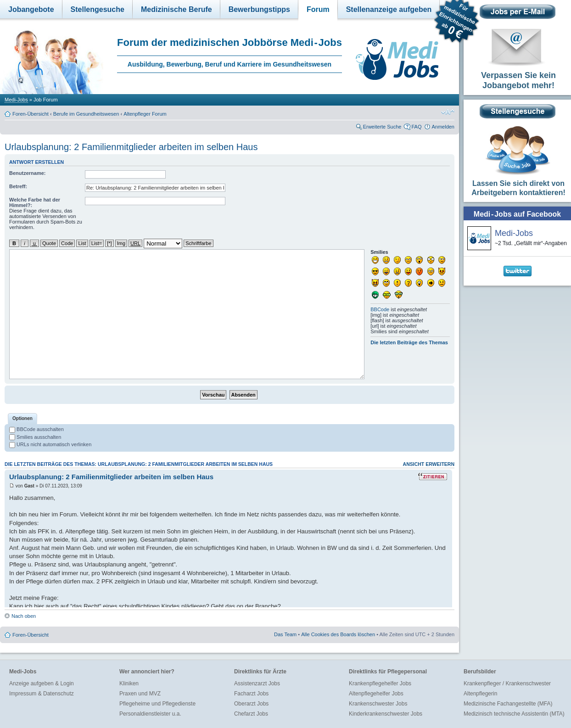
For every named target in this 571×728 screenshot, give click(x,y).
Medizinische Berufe (176, 9)
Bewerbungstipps (259, 9)
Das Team (285, 634)
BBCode (380, 309)
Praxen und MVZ (140, 694)
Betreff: (18, 186)
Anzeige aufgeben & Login (42, 683)
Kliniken (129, 683)
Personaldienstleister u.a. (150, 714)
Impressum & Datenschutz (42, 694)
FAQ (416, 127)
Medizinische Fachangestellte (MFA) (508, 704)
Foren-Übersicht (31, 114)
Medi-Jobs (16, 100)
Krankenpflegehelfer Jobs (380, 683)
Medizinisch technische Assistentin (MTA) (514, 714)
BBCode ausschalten (36, 429)
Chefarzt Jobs (251, 714)
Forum (318, 9)
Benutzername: (27, 173)
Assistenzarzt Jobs (257, 683)
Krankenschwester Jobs (378, 704)
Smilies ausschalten (35, 437)
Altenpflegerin (480, 694)
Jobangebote (31, 9)
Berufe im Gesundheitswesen (86, 114)
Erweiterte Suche (382, 127)
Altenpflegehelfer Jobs (376, 694)
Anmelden (443, 127)
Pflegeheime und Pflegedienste (157, 704)
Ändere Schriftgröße (448, 112)
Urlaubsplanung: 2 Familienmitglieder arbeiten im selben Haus (131, 147)
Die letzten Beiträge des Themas (409, 342)
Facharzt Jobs (251, 694)
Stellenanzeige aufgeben (389, 9)
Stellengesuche (98, 9)
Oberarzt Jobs (251, 704)
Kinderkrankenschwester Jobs (386, 714)
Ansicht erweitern (429, 464)
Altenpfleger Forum (145, 114)
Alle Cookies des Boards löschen (338, 634)
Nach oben (24, 616)
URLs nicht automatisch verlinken (50, 444)
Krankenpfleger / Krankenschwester (507, 683)
